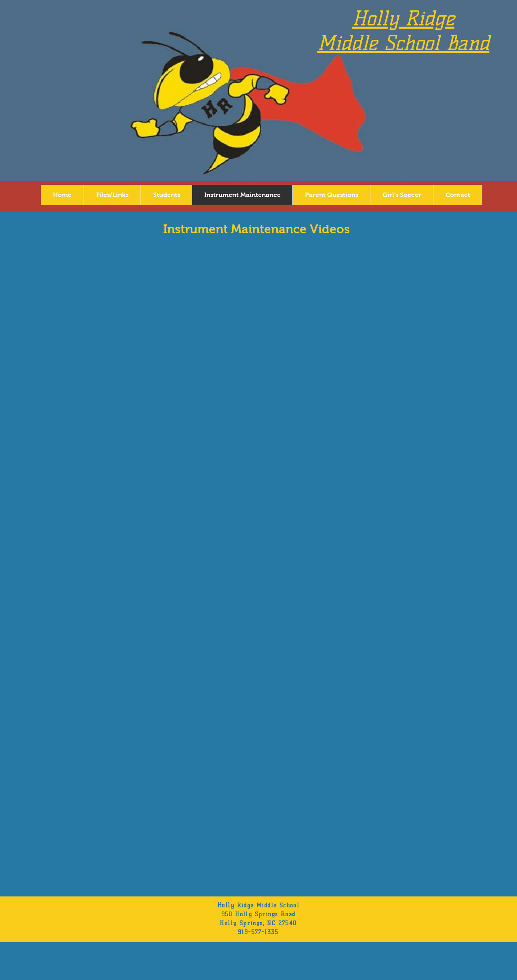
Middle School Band (404, 43)
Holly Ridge (403, 18)
